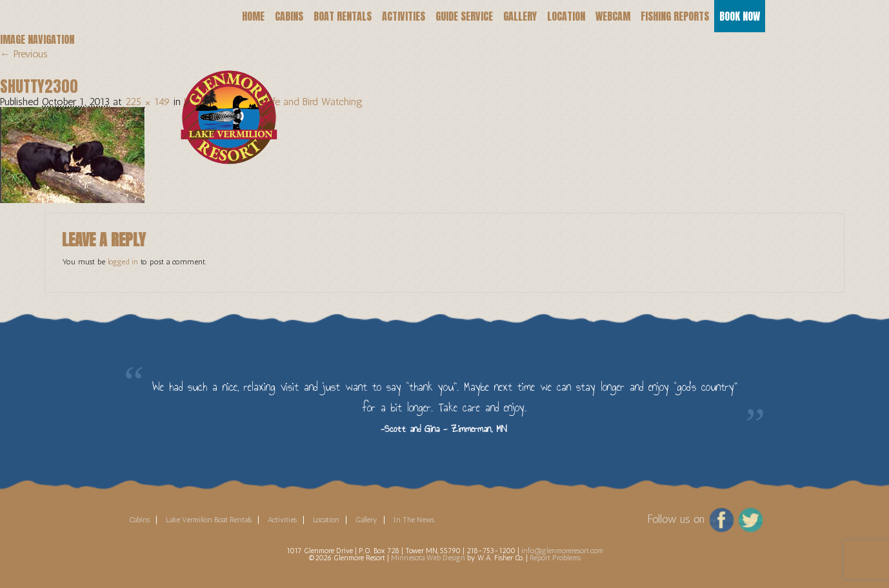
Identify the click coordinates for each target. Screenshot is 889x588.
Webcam (613, 16)
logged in (123, 262)
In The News (414, 520)
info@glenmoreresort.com (562, 551)
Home (253, 16)
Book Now (740, 16)
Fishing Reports (675, 16)
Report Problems (555, 558)
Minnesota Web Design (428, 558)
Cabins (289, 16)
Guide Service (464, 16)
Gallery (520, 16)
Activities (404, 16)
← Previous (24, 54)
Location (566, 16)
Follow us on (676, 518)
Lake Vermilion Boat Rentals (209, 520)
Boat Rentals (343, 16)
